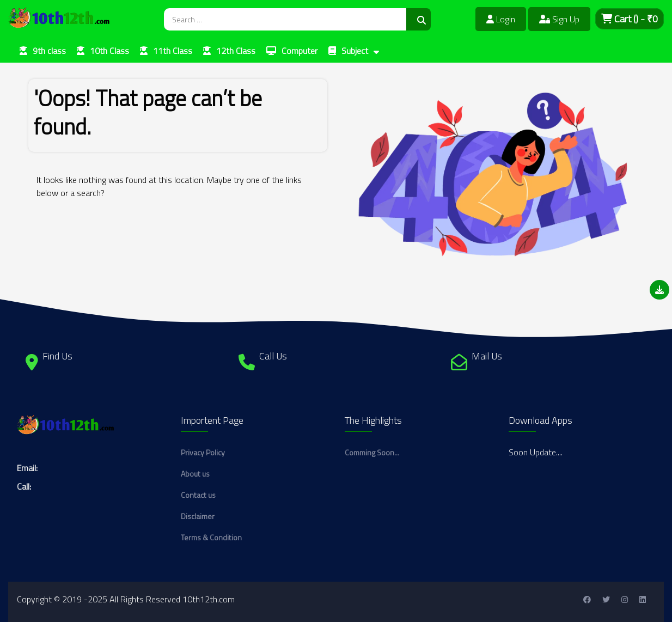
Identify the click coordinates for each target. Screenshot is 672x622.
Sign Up (559, 19)
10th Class (109, 51)
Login (501, 19)
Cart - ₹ (630, 19)
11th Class (173, 51)
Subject (355, 51)
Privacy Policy (203, 452)
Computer (300, 51)
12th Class (236, 51)
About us (195, 474)
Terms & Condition (211, 537)
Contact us (198, 495)
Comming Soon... (372, 452)
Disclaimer (198, 516)
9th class (49, 51)
